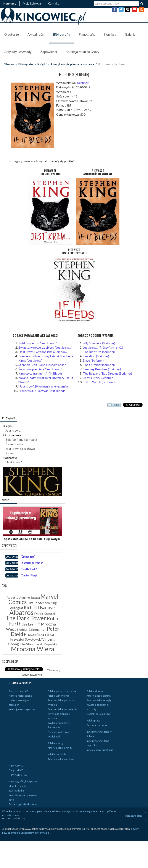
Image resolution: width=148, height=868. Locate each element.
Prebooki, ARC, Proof (59, 732)
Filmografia (87, 34)
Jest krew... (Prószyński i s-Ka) (103, 347)
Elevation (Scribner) (96, 356)
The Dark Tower (26, 618)
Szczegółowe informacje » (36, 833)
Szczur (10, 453)
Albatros (21, 612)
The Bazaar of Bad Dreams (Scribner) (107, 373)
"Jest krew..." (14, 462)
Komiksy (110, 34)
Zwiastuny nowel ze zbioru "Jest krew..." (45, 347)
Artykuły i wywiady (18, 52)
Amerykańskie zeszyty (99, 700)
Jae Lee (28, 624)
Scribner (83, 83)
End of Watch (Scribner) (99, 382)
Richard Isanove (39, 607)
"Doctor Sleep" (29, 575)
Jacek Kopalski (46, 644)
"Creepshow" (28, 556)
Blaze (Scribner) (93, 360)
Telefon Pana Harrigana (21, 440)
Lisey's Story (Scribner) (98, 378)
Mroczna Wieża (33, 649)
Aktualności (36, 34)
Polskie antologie (57, 754)
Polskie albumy (95, 691)
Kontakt (53, 3)
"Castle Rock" (29, 569)
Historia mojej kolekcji (21, 696)
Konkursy (10, 3)
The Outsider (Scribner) (99, 365)
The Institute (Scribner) (99, 352)
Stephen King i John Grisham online (42, 365)
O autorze (12, 34)
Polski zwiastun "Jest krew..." (38, 343)
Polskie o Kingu (56, 743)
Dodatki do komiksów (98, 714)
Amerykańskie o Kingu (60, 748)
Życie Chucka (14, 444)
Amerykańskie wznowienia (62, 709)
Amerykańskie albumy (99, 696)
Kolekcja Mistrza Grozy (82, 52)
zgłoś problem (134, 816)
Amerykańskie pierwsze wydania (72, 64)
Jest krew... (13, 430)
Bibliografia (62, 34)
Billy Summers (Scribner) (99, 343)
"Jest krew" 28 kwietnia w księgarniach (44, 386)
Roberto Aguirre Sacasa (23, 598)
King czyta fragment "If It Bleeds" (41, 373)
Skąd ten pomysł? (18, 691)
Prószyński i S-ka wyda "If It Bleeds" (42, 391)
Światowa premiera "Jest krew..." (40, 369)
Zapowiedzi (49, 52)
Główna (9, 64)
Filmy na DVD (16, 770)
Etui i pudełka (16, 791)
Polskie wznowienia (58, 696)
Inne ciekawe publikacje (100, 750)
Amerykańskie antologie (61, 759)
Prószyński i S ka (39, 634)
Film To (32, 603)
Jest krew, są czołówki (20, 449)
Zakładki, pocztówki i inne (23, 804)
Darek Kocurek (45, 614)
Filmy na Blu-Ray (18, 775)
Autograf (17, 608)
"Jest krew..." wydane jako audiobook (43, 352)
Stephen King (47, 603)
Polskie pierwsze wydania (62, 691)
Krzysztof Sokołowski (26, 639)
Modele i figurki (17, 786)
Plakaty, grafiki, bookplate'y (23, 781)
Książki (42, 64)
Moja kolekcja (32, 3)
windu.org (20, 818)
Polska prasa (93, 720)
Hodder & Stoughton (32, 629)
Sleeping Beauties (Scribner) (102, 369)
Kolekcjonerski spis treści (23, 709)
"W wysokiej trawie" (32, 563)
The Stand (27, 644)
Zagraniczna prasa (97, 725)
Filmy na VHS (16, 766)
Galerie (130, 34)
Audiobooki (54, 736)
